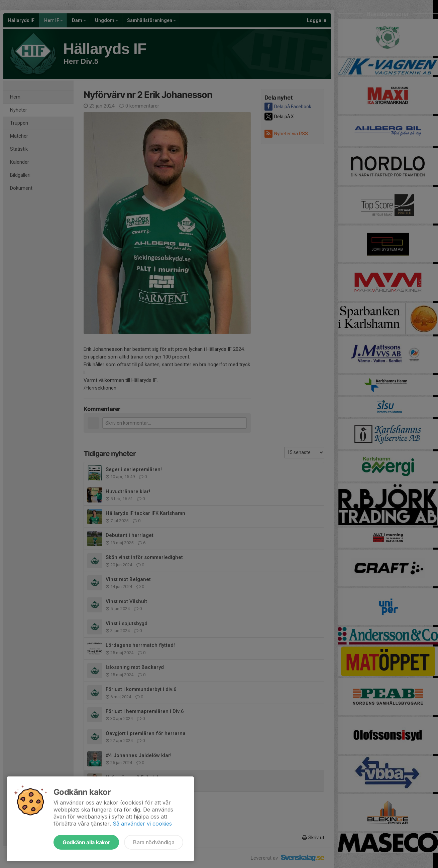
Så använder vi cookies (142, 824)
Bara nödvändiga (154, 842)
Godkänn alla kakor (86, 842)
